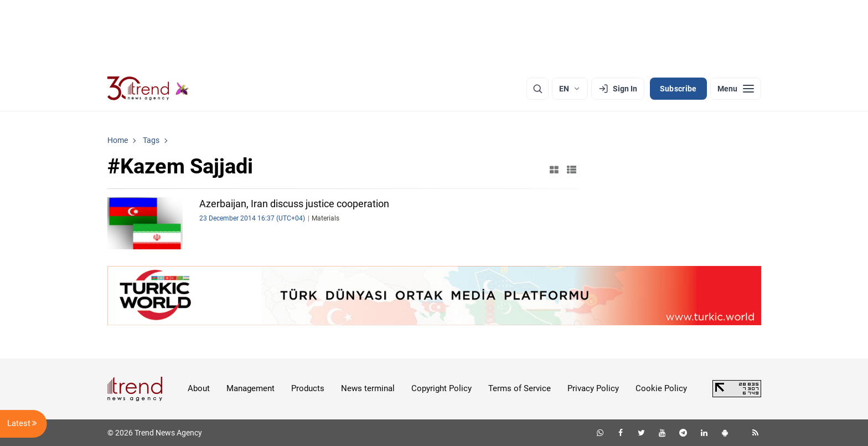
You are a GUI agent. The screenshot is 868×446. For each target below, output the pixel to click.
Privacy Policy (593, 388)
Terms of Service (520, 388)
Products (308, 388)
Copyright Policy (441, 388)
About (199, 388)
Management (250, 388)
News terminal (368, 388)
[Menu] (736, 89)
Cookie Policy (661, 388)
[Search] (538, 89)
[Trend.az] (148, 89)
